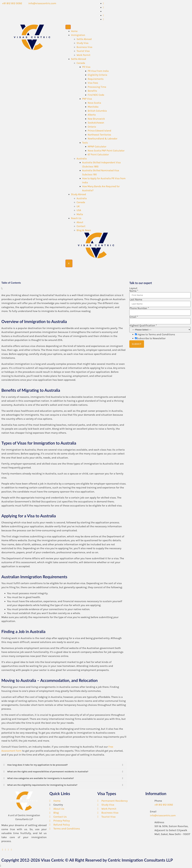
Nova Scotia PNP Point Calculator (106, 151)
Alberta (92, 115)
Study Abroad (78, 194)
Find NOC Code (96, 95)
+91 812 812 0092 (164, 805)
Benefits (92, 91)
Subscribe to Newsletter (151, 339)
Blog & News (84, 230)
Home (74, 31)
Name (134, 291)
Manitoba (93, 107)
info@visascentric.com (163, 816)
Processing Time (97, 87)
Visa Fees (93, 83)
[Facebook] (103, 7)
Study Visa (83, 43)
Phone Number (139, 308)
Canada (81, 63)
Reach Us (76, 218)
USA (79, 210)
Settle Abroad (84, 39)
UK (78, 206)
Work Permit (84, 55)
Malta (80, 214)
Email (134, 317)
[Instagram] (103, 19)
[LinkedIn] (103, 15)
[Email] (147, 811)
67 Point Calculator (98, 155)
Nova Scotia (94, 103)
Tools (85, 143)
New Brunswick (96, 119)
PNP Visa (87, 99)
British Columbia (97, 111)
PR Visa (86, 67)
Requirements (96, 79)
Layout (133, 288)
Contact (81, 226)
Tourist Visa (83, 51)
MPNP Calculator (97, 147)
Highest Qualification (143, 326)
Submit (137, 344)
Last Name (136, 300)
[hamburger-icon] (68, 27)
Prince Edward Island (99, 131)
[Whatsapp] (103, 3)
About (80, 222)
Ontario (92, 127)
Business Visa (84, 47)
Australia (82, 159)
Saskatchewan (96, 123)
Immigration (78, 35)
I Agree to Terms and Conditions (156, 335)
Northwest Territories (99, 135)
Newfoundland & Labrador (103, 139)
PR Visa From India (98, 71)
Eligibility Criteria (97, 75)
